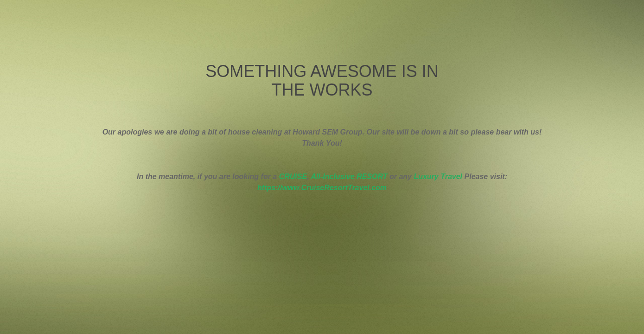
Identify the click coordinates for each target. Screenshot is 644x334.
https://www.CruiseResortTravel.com (322, 188)
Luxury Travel (438, 177)
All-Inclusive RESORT (349, 177)
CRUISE (293, 177)
